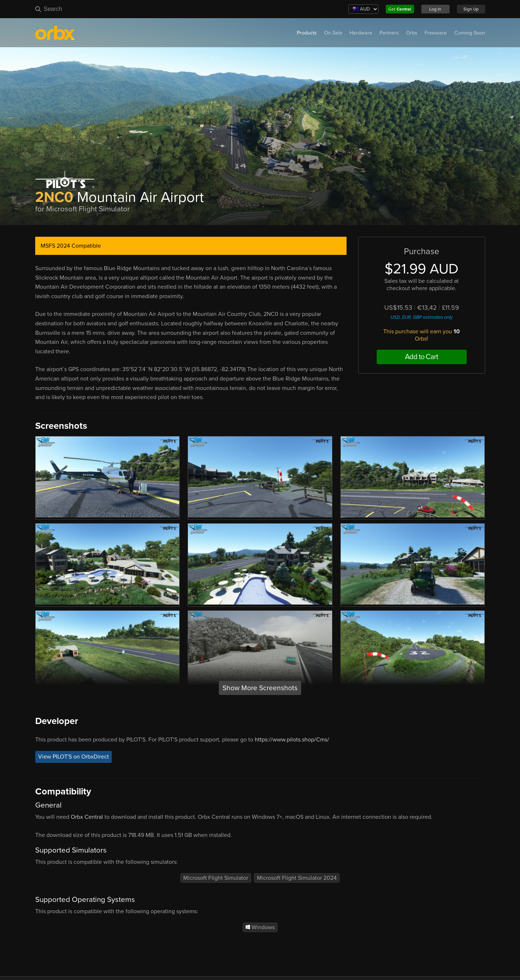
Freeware (436, 33)
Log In (435, 9)
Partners (389, 33)
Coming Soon (470, 33)
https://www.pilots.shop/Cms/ (292, 740)
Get (400, 9)
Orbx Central (87, 817)
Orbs (412, 33)
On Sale (333, 33)
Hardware (361, 33)
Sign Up (471, 9)
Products (307, 33)
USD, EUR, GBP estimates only (421, 317)
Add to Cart (421, 357)
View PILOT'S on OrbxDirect (73, 757)
